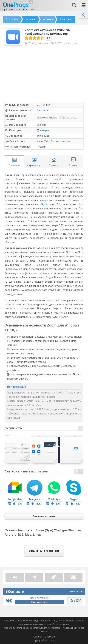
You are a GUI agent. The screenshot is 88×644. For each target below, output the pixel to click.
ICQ (58, 204)
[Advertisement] (44, 74)
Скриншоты (34, 166)
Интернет (45, 130)
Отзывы (73, 166)
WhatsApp (54, 493)
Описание (15, 166)
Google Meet (15, 493)
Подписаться (39, 602)
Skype (44, 204)
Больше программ (44, 516)
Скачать (54, 166)
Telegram (35, 493)
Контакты (38, 637)
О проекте (50, 637)
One (16, 5)
